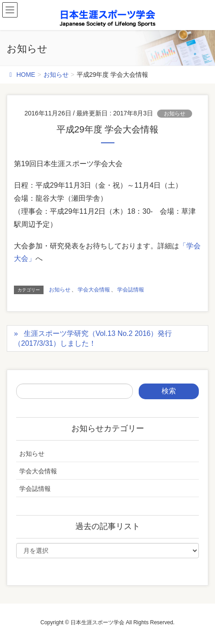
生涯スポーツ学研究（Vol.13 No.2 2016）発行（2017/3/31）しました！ (93, 339)
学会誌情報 (131, 290)
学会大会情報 (94, 290)
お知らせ (175, 114)
